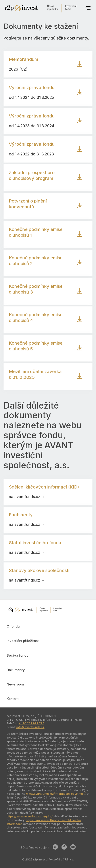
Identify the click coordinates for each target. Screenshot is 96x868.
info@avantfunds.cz (30, 727)
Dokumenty (16, 670)
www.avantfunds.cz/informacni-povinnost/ (56, 794)
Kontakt (13, 699)
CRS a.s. (68, 859)
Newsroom (15, 684)
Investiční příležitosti (23, 641)
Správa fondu (18, 655)
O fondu (13, 626)
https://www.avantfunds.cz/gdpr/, (30, 816)
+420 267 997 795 (31, 723)
